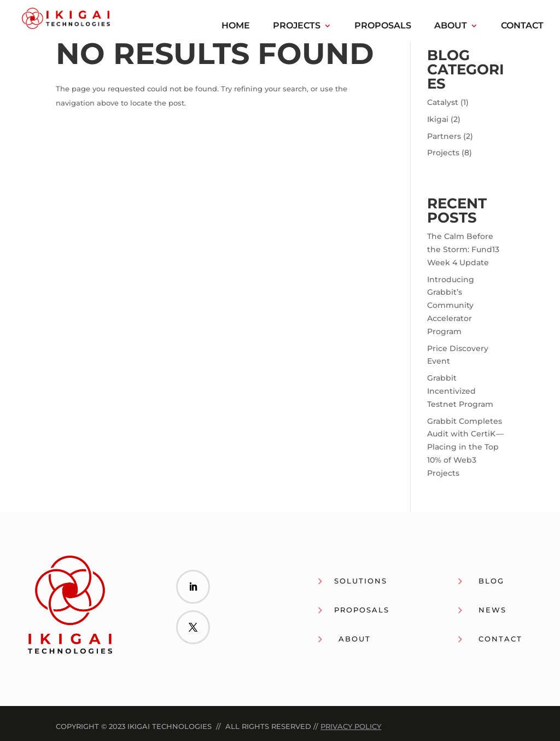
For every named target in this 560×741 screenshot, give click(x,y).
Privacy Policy (351, 726)
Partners (444, 136)
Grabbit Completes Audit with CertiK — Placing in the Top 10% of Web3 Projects (466, 447)
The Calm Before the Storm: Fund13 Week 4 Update (463, 249)
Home (236, 26)
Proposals (383, 26)
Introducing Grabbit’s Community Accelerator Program (451, 305)
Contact (522, 26)
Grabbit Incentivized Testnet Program (460, 391)
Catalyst (443, 102)
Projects (297, 26)
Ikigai (438, 119)
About (451, 26)
